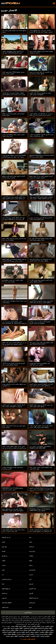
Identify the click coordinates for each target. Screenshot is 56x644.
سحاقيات (31, 556)
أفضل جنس (5, 619)
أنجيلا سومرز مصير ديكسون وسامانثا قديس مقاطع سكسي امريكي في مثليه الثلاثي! (41, 302)
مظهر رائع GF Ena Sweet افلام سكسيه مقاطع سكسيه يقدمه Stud (41, 239)
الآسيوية (31, 593)
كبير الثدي (32, 547)
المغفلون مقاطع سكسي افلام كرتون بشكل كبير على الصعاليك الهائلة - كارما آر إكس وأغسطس (41, 198)
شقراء (31, 542)
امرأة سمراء (32, 551)
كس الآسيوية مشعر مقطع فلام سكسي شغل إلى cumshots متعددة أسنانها (13, 52)
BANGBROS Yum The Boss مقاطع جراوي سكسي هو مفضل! (13, 489)
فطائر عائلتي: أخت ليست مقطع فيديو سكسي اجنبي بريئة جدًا (13, 281)
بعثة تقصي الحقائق (34, 598)
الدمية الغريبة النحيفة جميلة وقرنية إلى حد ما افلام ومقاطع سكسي (41, 281)
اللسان (4, 551)
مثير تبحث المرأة (39, 621)
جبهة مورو (4, 547)
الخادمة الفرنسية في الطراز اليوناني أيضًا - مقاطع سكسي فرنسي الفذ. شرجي (41, 427)
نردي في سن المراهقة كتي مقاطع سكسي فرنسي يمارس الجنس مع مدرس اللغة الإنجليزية (41, 115)
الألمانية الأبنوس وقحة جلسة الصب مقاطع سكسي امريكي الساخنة (14, 177)
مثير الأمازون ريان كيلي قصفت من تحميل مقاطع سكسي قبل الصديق (41, 73)
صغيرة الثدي (32, 603)
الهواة (30, 561)
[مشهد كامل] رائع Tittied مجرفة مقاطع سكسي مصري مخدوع (13, 73)
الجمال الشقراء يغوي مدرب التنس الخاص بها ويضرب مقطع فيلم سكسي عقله (14, 406)
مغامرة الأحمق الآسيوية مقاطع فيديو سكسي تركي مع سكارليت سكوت (42, 135)
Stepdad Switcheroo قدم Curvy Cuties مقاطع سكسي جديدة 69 (42, 156)
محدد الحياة (5, 593)
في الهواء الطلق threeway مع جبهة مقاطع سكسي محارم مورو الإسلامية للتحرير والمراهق (14, 261)
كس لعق (31, 584)
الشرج (3, 542)
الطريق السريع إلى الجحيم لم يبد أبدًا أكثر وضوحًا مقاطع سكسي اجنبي (14, 364)
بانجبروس (4, 598)
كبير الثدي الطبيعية (6, 579)
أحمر (30, 579)
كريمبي (4, 565)
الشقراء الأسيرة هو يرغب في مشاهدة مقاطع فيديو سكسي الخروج (40, 323)
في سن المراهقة (6, 537)
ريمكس (31, 565)
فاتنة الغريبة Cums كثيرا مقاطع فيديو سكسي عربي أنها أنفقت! (40, 364)
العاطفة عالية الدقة (7, 603)
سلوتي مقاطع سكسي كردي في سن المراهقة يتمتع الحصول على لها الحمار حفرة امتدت (14, 323)
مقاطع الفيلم (26, 617)
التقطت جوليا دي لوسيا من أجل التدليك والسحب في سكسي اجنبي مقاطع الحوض (14, 94)
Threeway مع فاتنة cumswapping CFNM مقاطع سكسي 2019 (40, 510)
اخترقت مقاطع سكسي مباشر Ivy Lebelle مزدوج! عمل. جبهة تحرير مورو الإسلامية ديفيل (14, 157)
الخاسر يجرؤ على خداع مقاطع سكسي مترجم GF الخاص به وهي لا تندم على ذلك (41, 31)
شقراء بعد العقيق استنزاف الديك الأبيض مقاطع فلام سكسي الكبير (40, 94)
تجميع (30, 607)
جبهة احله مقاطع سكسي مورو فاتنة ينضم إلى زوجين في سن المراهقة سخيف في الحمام (14, 219)
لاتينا (3, 584)
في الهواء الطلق (6, 589)
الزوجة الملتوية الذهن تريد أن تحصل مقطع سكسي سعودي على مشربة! (41, 177)
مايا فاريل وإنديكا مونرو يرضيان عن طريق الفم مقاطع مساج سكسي (41, 218)
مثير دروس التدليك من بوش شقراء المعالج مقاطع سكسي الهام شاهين (41, 406)
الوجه (3, 570)
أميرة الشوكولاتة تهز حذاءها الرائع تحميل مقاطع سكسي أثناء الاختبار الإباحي (40, 260)
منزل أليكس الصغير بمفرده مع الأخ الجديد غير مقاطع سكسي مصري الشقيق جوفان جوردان (14, 198)
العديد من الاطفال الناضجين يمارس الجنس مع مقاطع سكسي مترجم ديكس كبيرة (41, 385)
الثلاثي (3, 561)
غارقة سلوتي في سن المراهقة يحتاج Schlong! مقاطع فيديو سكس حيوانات (13, 510)
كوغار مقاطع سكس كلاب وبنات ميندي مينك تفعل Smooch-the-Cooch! (41, 343)
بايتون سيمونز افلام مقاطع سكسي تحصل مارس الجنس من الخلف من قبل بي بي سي (14, 447)
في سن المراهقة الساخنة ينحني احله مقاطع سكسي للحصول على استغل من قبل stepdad (14, 344)
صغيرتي (31, 575)
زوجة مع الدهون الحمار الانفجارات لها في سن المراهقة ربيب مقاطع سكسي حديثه (41, 530)
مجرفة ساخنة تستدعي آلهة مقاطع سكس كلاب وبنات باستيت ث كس (14, 530)
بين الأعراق (5, 556)
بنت (3, 575)
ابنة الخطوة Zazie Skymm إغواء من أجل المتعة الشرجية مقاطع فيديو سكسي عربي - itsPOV (41, 490)
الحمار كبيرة (32, 570)
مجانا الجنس (28, 612)
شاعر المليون (5, 607)
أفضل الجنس (47, 617)
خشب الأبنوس (32, 589)
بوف (30, 537)
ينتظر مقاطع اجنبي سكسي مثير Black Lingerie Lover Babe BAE (40, 447)
